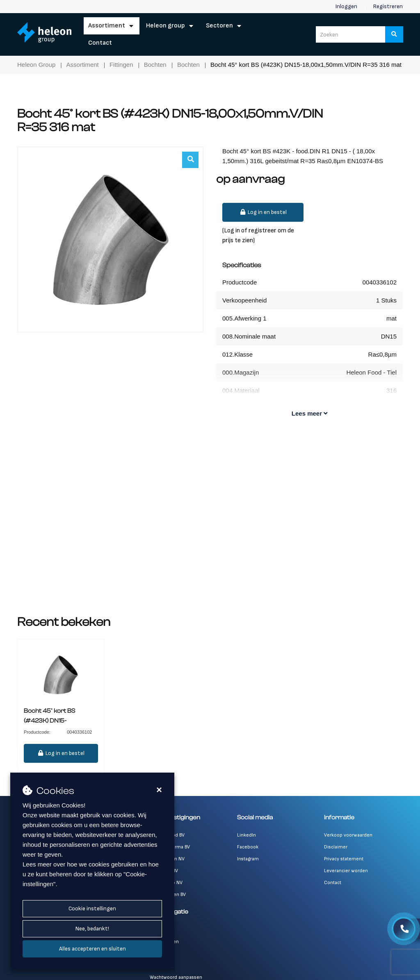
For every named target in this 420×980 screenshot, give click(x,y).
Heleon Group (165, 26)
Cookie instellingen (92, 908)
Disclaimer (336, 847)
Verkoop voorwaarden (348, 835)
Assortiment (107, 26)
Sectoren (219, 26)
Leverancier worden (346, 871)
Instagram (248, 859)
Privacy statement (344, 859)
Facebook (248, 847)
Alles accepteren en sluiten (92, 949)
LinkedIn (247, 835)
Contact (100, 43)
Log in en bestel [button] (263, 212)
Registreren (388, 6)
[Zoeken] (394, 34)
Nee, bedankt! (92, 929)
